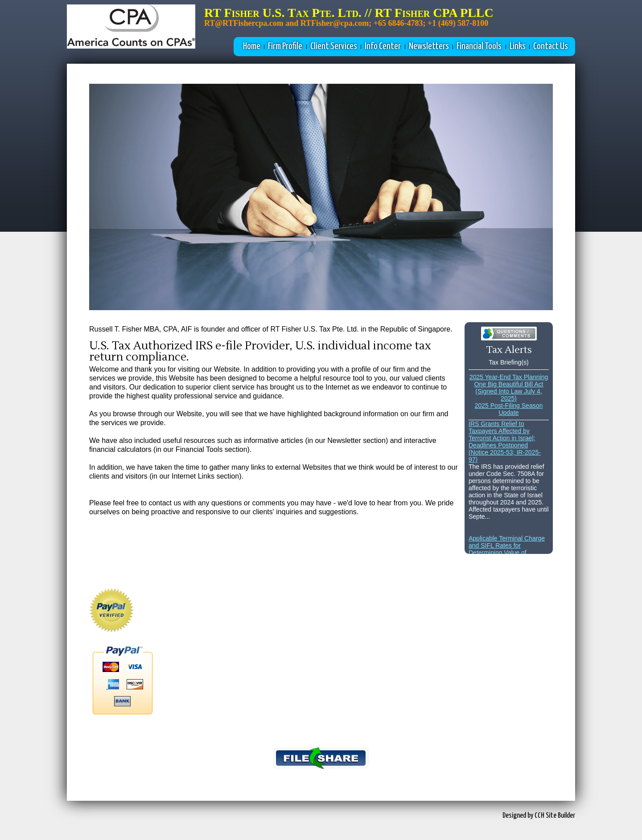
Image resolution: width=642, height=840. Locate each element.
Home (252, 46)
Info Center (383, 46)
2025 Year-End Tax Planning (509, 377)
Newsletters (429, 46)
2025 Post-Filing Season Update (509, 409)
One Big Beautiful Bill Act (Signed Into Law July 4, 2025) (509, 391)
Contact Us (551, 46)
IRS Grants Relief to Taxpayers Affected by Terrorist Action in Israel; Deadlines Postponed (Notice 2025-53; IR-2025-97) (505, 442)
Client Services (334, 46)
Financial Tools (479, 46)
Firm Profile (285, 46)
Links (518, 46)
